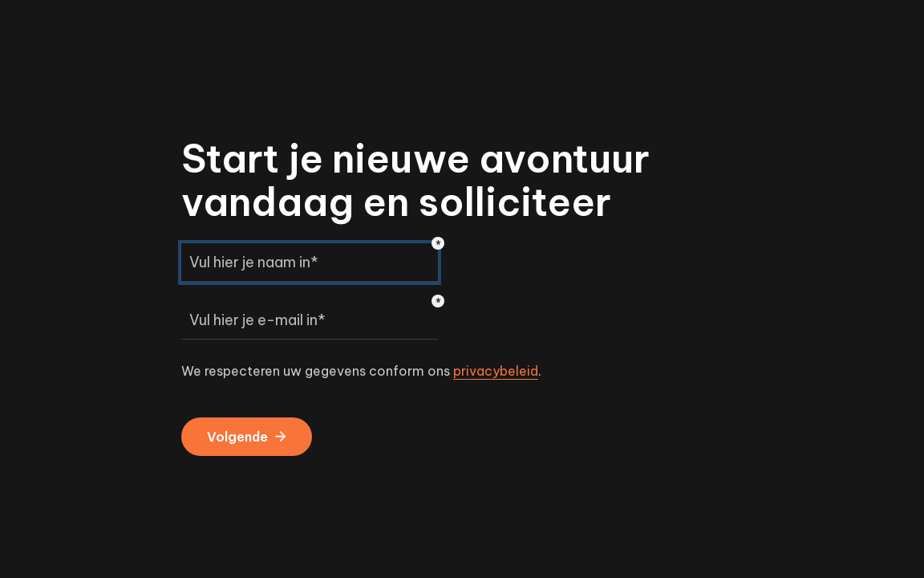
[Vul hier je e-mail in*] (310, 320)
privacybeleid (496, 371)
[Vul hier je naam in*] (310, 263)
